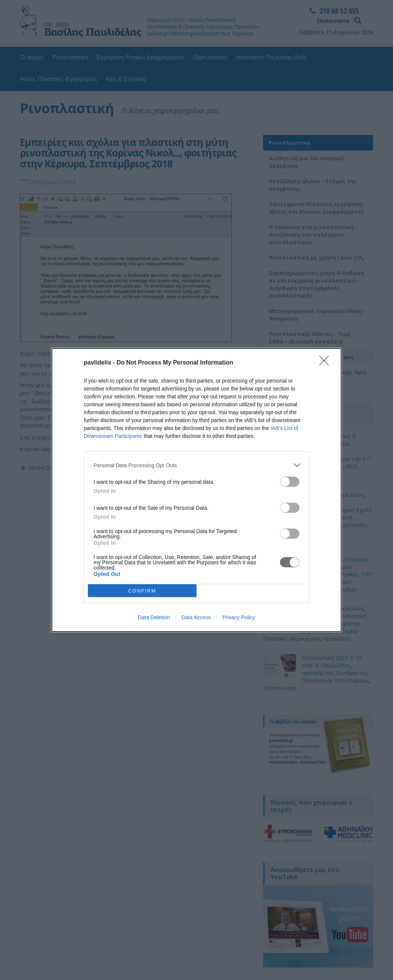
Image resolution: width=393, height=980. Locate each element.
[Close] (326, 363)
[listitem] (196, 465)
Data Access (196, 617)
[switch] (290, 482)
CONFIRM (142, 591)
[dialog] (196, 490)
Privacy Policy (239, 617)
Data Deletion (154, 617)
